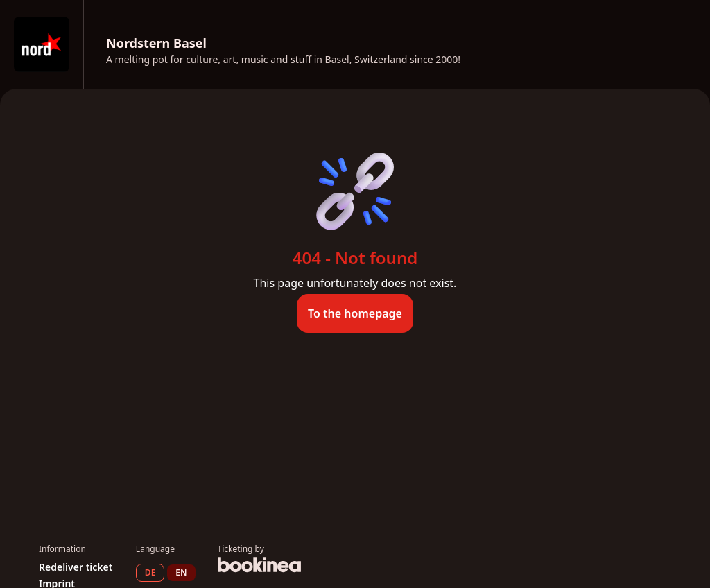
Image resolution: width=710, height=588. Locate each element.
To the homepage (355, 313)
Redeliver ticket (76, 567)
